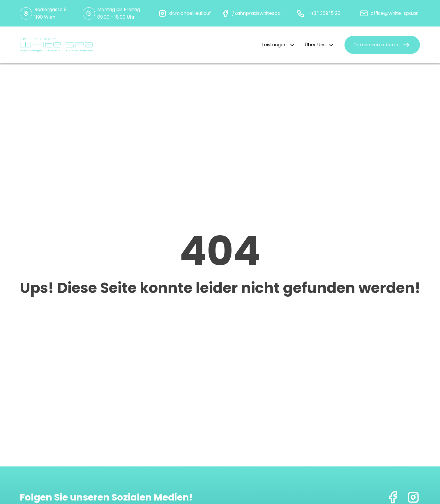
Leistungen (279, 45)
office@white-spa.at (394, 13)
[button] (382, 45)
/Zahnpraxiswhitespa (256, 13)
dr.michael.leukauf (190, 13)
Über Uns (319, 45)
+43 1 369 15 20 (324, 13)
